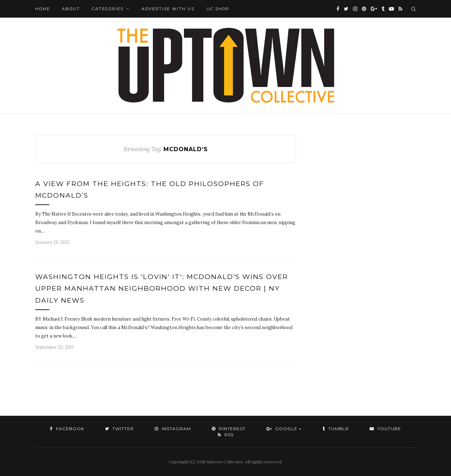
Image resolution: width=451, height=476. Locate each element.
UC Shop (218, 9)
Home (43, 9)
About (71, 9)
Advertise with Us (168, 9)
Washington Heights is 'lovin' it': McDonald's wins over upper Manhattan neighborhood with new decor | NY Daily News (162, 289)
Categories (108, 9)
